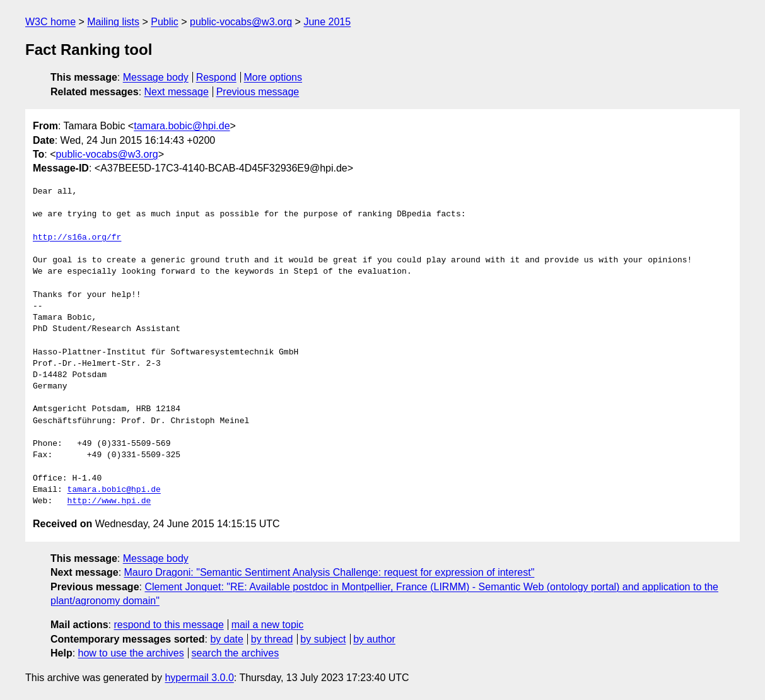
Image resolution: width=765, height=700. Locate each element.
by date (226, 639)
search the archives (236, 653)
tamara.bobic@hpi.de (182, 126)
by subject (323, 639)
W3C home (50, 22)
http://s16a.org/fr (77, 238)
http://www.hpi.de (109, 501)
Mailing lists (113, 22)
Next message (177, 92)
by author (374, 639)
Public (165, 22)
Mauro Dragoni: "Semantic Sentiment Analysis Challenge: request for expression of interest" (330, 572)
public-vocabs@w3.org (241, 22)
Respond (216, 77)
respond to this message (168, 625)
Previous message (258, 92)
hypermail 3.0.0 (199, 678)
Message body (156, 77)
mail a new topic (268, 625)
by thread (272, 639)
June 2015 (327, 22)
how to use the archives (131, 653)
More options (273, 77)
